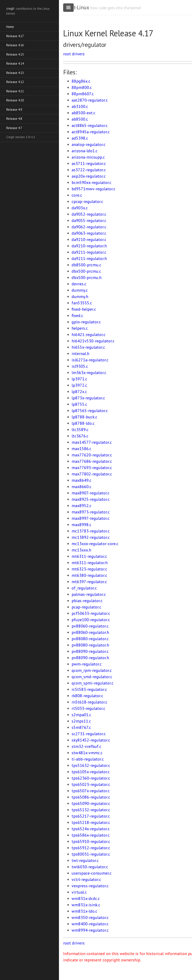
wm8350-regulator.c (90, 917)
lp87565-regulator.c (90, 411)
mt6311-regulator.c (89, 556)
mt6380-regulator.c (89, 575)
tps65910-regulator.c (91, 841)
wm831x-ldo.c (84, 911)
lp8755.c (79, 404)
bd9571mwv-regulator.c (93, 189)
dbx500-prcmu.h (87, 278)
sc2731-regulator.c (89, 734)
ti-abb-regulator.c (88, 759)
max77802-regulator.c (92, 474)
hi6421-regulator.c (89, 335)
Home (10, 27)
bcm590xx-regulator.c (91, 182)
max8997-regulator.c (91, 518)
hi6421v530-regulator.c (93, 341)
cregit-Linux (76, 7)
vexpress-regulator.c (90, 886)
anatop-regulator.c (89, 144)
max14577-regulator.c (92, 442)
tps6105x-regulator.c (91, 772)
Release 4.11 (15, 91)
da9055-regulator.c (89, 220)
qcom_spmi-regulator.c (93, 683)
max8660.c (81, 487)
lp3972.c (79, 385)
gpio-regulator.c (86, 322)
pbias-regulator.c (87, 601)
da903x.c (80, 208)
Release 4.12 (15, 82)
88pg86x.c (81, 81)
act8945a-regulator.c (91, 132)
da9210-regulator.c (89, 240)
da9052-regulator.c (89, 214)
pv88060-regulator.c (90, 626)
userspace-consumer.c (92, 873)
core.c (77, 195)
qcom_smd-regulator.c (92, 677)
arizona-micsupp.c (88, 157)
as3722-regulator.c (89, 170)
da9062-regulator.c (89, 227)
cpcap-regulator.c (87, 201)
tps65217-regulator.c (91, 816)
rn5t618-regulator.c (89, 702)
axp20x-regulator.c (89, 176)
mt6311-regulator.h (90, 563)
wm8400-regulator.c (90, 924)
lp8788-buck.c (84, 417)
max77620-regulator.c (92, 455)
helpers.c (80, 328)
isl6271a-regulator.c (90, 360)
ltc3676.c (80, 436)
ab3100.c (80, 106)
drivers (78, 54)
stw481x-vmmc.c (87, 753)
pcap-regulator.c (86, 607)
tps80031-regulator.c (91, 854)
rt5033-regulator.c (88, 708)
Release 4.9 (14, 110)
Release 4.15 (15, 54)
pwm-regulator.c (87, 664)
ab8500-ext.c (83, 113)
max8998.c (81, 525)
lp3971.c (79, 379)
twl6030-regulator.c (90, 867)
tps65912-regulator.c (91, 848)
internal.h (80, 354)
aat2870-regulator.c (90, 100)
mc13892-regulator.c (91, 537)
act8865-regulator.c (90, 125)
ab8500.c (80, 119)
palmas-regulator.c (89, 594)
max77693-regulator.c (92, 468)
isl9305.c (80, 366)
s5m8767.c (81, 727)
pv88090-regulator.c (90, 651)
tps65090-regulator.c (91, 803)
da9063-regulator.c (89, 233)
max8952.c (81, 506)
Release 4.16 (15, 45)
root (67, 54)
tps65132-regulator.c (91, 810)
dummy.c (80, 290)
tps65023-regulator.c (91, 784)
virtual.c (79, 892)
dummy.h (80, 297)
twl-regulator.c (85, 860)
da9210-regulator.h (89, 246)
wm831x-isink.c (86, 905)
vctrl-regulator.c (86, 879)
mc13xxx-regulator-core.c (95, 544)
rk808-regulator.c (87, 696)
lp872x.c (79, 392)
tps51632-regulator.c (91, 765)
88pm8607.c (83, 94)
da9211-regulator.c (89, 252)
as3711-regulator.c (89, 163)
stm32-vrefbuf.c (86, 746)
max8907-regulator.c (91, 493)
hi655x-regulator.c (88, 347)
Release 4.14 (15, 63)
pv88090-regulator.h (90, 658)
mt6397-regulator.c (89, 582)
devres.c (79, 284)
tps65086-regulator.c (91, 797)
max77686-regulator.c (92, 461)
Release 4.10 (15, 100)
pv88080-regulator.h (90, 645)
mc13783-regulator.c (91, 531)
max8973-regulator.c (91, 512)
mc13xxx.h (81, 550)
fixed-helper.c (84, 309)
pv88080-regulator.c (90, 639)
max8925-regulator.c (91, 499)
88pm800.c (82, 87)
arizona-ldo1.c (85, 151)
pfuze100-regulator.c (91, 620)
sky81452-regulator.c (91, 740)
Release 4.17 (15, 36)
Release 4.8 (14, 119)
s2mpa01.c (81, 715)
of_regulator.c (84, 588)
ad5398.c (80, 138)
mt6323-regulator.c (89, 569)
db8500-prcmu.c (86, 265)
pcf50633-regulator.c (91, 613)
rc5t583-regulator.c (89, 689)
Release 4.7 (14, 128)
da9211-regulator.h (89, 259)
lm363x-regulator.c (89, 373)
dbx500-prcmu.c (86, 271)
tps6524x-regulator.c (91, 829)
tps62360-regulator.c (91, 778)
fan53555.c (82, 303)
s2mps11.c (81, 721)
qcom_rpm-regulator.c (92, 670)
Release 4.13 (15, 73)
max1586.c (81, 449)
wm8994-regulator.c (90, 930)
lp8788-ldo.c (83, 423)
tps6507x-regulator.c (91, 791)
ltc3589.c (80, 430)
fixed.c (77, 316)
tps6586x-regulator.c (91, 835)
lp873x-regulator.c (88, 398)
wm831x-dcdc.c (86, 898)
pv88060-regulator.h (90, 632)
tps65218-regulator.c (91, 822)
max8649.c (81, 480)
